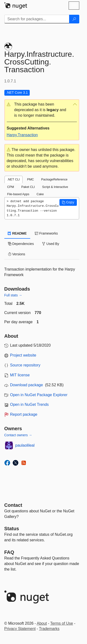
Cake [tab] (40, 194)
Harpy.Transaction (22, 135)
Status (12, 529)
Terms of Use (62, 623)
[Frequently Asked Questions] (9, 552)
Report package (24, 414)
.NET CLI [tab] (14, 179)
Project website (23, 355)
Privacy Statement (20, 629)
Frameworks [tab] (46, 233)
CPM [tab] (11, 187)
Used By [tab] (51, 244)
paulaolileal (25, 445)
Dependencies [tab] (21, 244)
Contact (13, 505)
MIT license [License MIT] (20, 375)
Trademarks (49, 629)
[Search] (74, 19)
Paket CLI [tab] (28, 187)
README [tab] (17, 233)
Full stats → (13, 295)
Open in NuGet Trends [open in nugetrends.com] (29, 404)
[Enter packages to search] (37, 19)
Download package (27, 385)
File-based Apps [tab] (18, 194)
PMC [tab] (30, 179)
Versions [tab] (17, 254)
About (42, 623)
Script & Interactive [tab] (55, 187)
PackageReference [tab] (54, 179)
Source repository (25, 365)
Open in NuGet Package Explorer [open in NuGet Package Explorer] (39, 395)
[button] (42, 110)
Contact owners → (18, 435)
